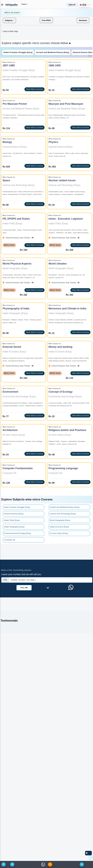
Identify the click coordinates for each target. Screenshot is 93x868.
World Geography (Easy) (60, 520)
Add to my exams (12, 12)
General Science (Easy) (14, 514)
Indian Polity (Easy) (12, 520)
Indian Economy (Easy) (59, 527)
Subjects (9, 20)
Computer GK (10, 540)
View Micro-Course (34, 89)
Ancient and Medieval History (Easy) (53, 52)
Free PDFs (46, 20)
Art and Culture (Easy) (59, 533)
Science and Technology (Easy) (63, 514)
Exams (25, 4)
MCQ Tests (9, 245)
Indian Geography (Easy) (14, 527)
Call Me (24, 588)
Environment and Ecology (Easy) (17, 533)
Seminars (83, 20)
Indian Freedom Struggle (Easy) (18, 52)
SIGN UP (72, 5)
